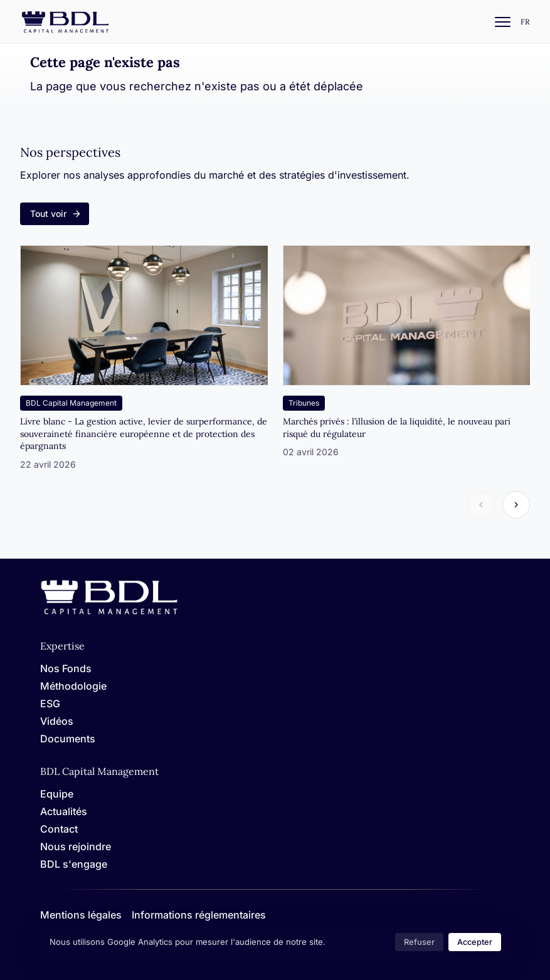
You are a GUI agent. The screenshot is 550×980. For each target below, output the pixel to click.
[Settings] (525, 22)
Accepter (475, 942)
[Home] (109, 612)
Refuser (419, 942)
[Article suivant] (516, 505)
